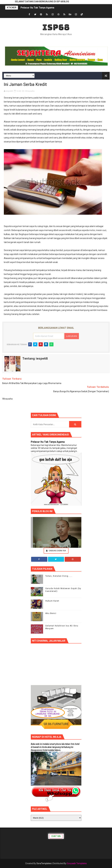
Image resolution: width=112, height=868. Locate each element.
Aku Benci (51, 613)
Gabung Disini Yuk (56, 551)
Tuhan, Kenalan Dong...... (59, 576)
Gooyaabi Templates (77, 863)
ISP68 (56, 27)
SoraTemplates (44, 863)
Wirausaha (30, 91)
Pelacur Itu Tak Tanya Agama (37, 8)
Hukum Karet (52, 601)
